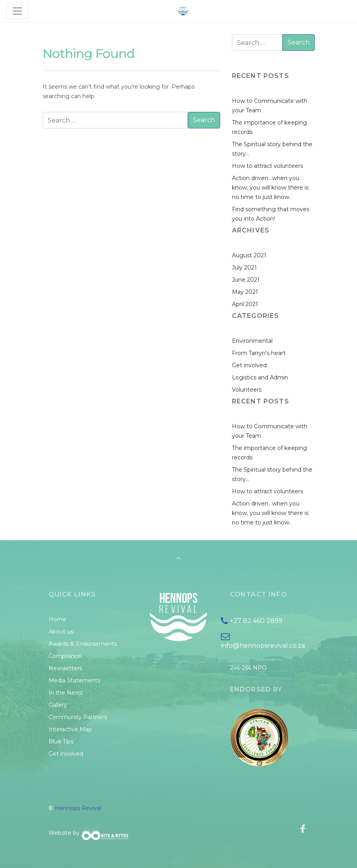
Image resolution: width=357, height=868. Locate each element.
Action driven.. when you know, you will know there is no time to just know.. (270, 188)
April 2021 (245, 304)
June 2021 (246, 280)
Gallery (58, 705)
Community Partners (78, 717)
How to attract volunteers (267, 166)
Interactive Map (70, 729)
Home (57, 619)
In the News (65, 693)
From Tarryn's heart (259, 353)
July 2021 (244, 268)
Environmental (252, 341)
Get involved (249, 365)
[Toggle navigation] (17, 11)
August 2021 (249, 255)
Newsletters (65, 668)
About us (61, 632)
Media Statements (74, 680)
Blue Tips (61, 742)
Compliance (65, 656)
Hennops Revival (78, 808)
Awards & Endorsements (83, 644)
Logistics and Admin (260, 377)
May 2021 (245, 292)
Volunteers (247, 390)
